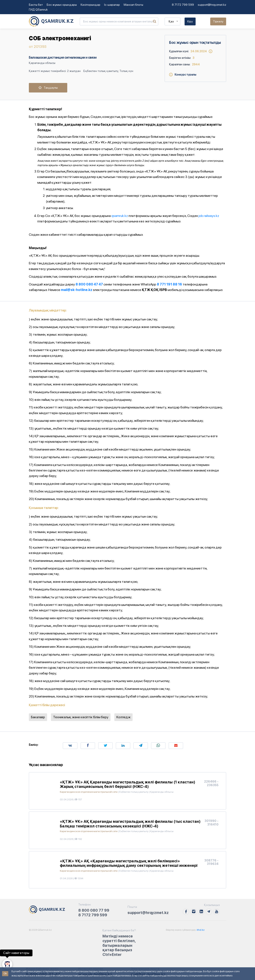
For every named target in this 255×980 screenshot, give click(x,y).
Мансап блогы (133, 5)
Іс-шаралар (112, 5)
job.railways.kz (209, 216)
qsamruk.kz (120, 216)
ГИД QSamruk (38, 10)
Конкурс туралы (183, 74)
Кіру (190, 21)
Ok (5, 973)
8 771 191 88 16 (169, 284)
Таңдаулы (48, 88)
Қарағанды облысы (42, 63)
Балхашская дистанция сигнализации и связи (63, 57)
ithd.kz (200, 930)
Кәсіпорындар (90, 5)
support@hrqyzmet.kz (212, 5)
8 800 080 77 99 (94, 910)
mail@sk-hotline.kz (77, 290)
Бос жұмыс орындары (62, 5)
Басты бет (36, 5)
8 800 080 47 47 (89, 284)
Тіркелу (218, 21)
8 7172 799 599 (183, 5)
